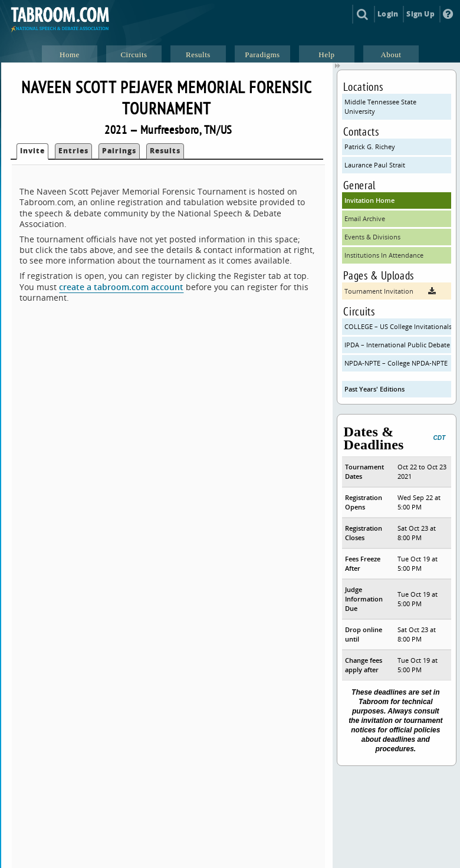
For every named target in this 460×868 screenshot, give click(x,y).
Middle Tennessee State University (380, 106)
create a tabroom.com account (121, 287)
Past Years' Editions (374, 389)
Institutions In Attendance (384, 255)
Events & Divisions (372, 237)
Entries (73, 151)
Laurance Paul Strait (375, 165)
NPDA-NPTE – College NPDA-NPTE (396, 363)
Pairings (119, 151)
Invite (32, 151)
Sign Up (420, 14)
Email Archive (365, 218)
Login (388, 14)
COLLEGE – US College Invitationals (398, 326)
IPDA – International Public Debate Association (398, 345)
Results (165, 151)
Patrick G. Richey (370, 147)
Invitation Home (369, 200)
